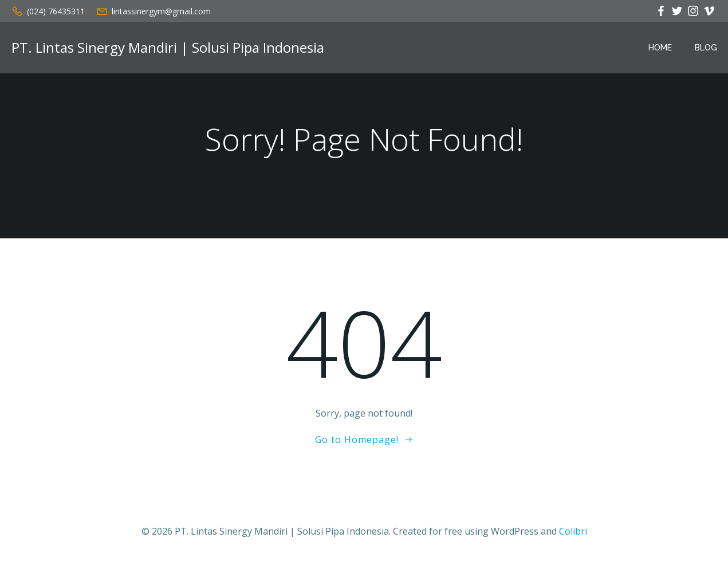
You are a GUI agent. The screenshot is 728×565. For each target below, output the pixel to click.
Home (660, 48)
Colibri (573, 531)
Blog (706, 48)
